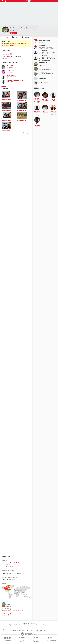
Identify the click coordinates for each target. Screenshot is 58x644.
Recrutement (43, 629)
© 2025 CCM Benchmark (41, 630)
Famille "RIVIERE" (44, 83)
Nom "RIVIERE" (43, 78)
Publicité (20, 629)
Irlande (8, 616)
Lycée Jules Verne (7, 57)
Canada (3, 616)
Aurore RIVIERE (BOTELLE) (37, 100)
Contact (14, 629)
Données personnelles (51, 629)
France (9, 611)
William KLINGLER (37, 125)
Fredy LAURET (53, 100)
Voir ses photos (27, 133)
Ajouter (14, 33)
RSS (17, 629)
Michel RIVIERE (43, 46)
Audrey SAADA (11, 66)
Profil (8, 37)
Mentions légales (25, 630)
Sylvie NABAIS (11, 76)
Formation (25, 629)
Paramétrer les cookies (16, 630)
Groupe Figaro (32, 630)
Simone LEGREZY (45, 112)
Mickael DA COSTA (37, 112)
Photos (16, 37)
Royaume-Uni (16, 611)
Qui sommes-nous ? (7, 629)
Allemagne (4, 611)
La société (30, 629)
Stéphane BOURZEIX (53, 112)
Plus (55, 130)
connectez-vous (14, 44)
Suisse (22, 611)
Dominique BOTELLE (45, 100)
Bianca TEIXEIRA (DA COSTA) (15, 80)
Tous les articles (36, 629)
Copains (26, 37)
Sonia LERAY (11, 71)
